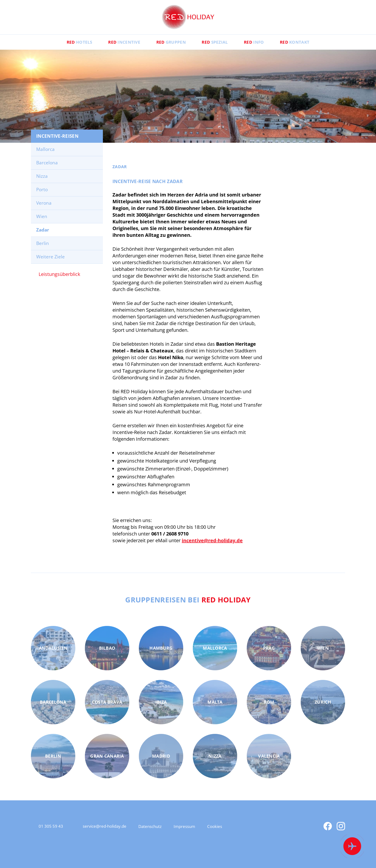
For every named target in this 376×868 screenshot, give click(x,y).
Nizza (42, 184)
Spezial (218, 49)
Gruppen (168, 49)
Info (262, 49)
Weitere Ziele (50, 264)
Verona (44, 211)
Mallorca (45, 157)
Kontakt (309, 49)
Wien (42, 224)
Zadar (43, 238)
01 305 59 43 (52, 834)
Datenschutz (163, 834)
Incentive (115, 49)
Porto (42, 197)
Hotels (65, 49)
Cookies (235, 834)
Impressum (202, 834)
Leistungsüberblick (59, 282)
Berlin (43, 251)
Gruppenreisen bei (188, 607)
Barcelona (47, 170)
